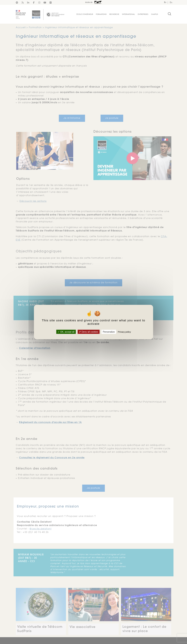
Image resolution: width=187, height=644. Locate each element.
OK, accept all (66, 332)
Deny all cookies (89, 332)
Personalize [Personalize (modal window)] (109, 332)
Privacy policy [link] (124, 332)
